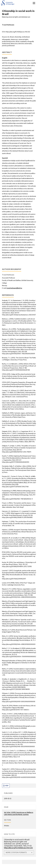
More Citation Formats (16, 853)
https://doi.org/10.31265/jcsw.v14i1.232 (18, 32)
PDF (7, 786)
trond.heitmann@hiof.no (14, 288)
